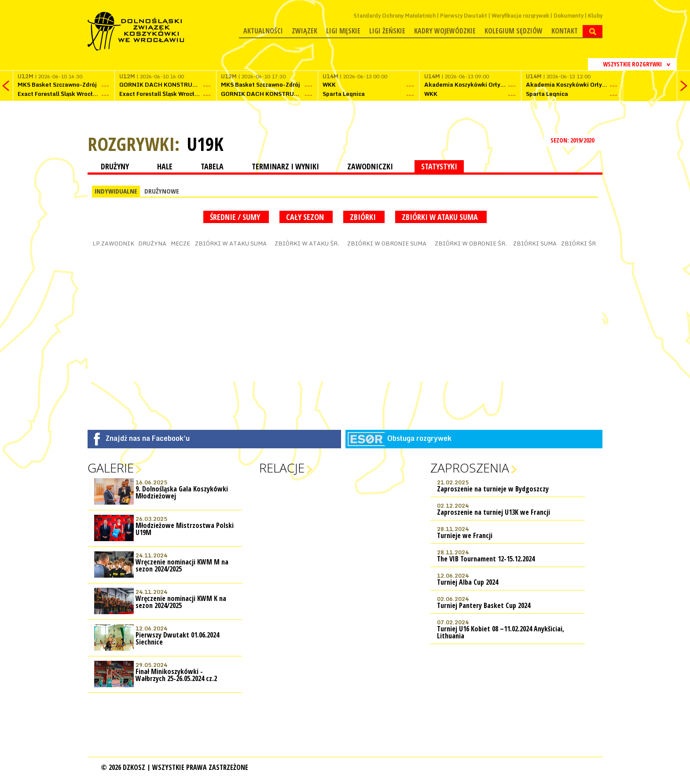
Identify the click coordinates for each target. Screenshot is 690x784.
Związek (305, 31)
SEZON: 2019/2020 (573, 140)
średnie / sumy (236, 217)
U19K (205, 144)
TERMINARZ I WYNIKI (285, 166)
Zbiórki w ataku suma (441, 217)
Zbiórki (364, 217)
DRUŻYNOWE (162, 191)
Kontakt (565, 31)
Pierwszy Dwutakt (464, 16)
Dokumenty (569, 16)
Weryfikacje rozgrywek (520, 16)
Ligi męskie (343, 31)
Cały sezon (306, 217)
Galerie (111, 468)
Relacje (282, 468)
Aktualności (263, 31)
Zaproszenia (470, 468)
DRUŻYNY (115, 166)
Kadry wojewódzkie (445, 31)
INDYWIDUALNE (116, 191)
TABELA (212, 166)
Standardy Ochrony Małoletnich (395, 16)
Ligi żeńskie (387, 31)
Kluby (595, 16)
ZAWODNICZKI (370, 166)
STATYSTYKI (439, 166)
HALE (165, 166)
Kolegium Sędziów (514, 31)
